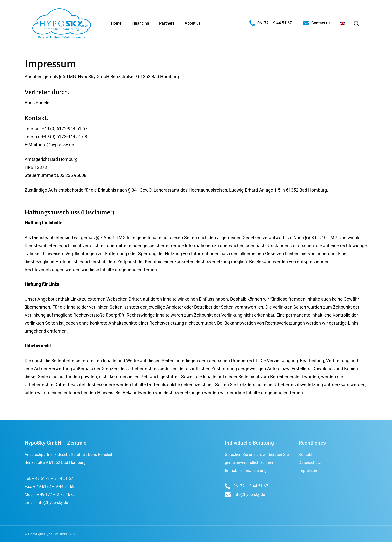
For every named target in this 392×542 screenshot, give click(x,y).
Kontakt (306, 455)
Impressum (309, 471)
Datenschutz (310, 463)
